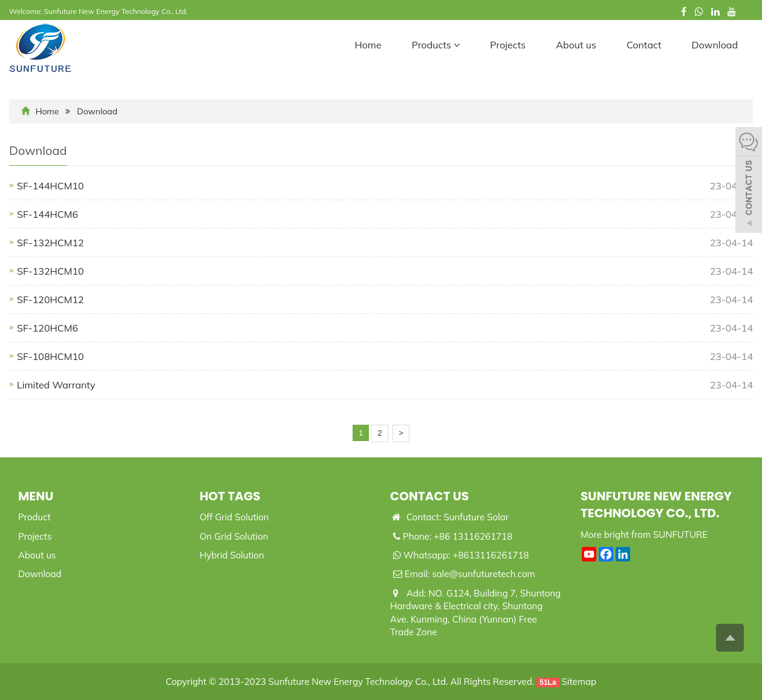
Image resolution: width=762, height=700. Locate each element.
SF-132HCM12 (50, 243)
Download (715, 45)
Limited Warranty (56, 385)
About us (576, 45)
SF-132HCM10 (50, 271)
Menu (36, 496)
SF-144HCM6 (47, 214)
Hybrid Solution (232, 555)
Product (34, 517)
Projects (508, 45)
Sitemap (579, 682)
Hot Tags (230, 496)
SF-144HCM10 (50, 186)
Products (436, 45)
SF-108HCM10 (50, 356)
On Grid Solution (234, 536)
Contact (644, 45)
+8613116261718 (490, 555)
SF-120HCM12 (50, 299)
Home (368, 45)
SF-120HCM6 (47, 328)
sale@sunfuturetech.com (483, 574)
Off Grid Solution (234, 517)
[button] (457, 45)
